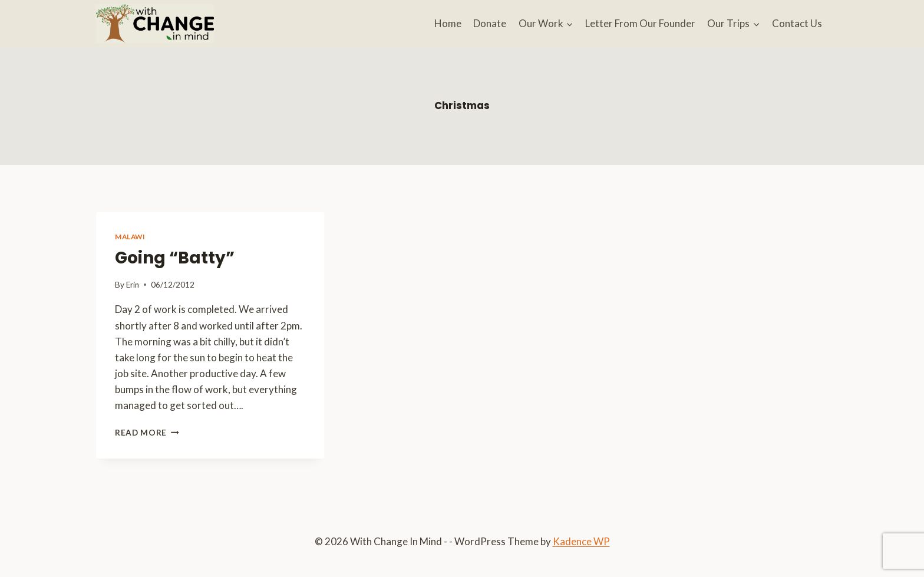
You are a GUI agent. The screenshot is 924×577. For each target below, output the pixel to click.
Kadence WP (581, 541)
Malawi (130, 237)
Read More (147, 433)
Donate (490, 23)
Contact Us (797, 23)
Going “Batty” (175, 258)
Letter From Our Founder (640, 23)
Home (448, 23)
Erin (133, 285)
